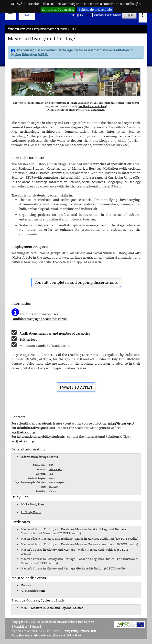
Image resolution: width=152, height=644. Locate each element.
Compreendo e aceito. (58, 10)
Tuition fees (28, 339)
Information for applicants (39, 457)
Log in (129, 15)
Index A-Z (36, 627)
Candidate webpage (26, 319)
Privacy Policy (70, 631)
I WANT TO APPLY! (76, 387)
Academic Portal (55, 319)
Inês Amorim (55, 469)
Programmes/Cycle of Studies (51, 29)
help (88, 15)
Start (28, 29)
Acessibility (20, 627)
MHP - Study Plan (32, 504)
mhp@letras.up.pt (121, 423)
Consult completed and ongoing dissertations (76, 282)
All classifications (33, 591)
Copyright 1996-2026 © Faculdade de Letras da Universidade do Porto (53, 622)
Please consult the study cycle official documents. (76, 110)
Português (77, 15)
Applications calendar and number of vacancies (55, 333)
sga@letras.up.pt (24, 432)
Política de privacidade (95, 10)
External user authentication (107, 15)
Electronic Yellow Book (68, 635)
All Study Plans (31, 512)
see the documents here (92, 106)
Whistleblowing (43, 635)
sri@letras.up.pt (23, 441)
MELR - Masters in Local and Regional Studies (52, 608)
